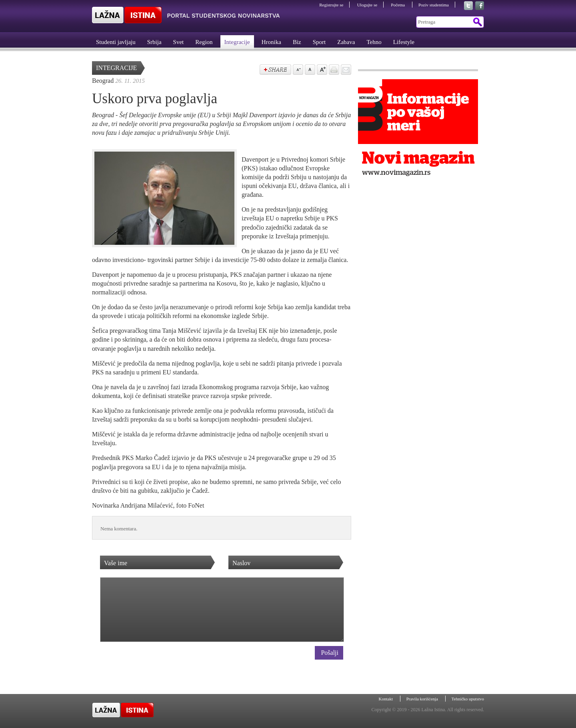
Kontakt (386, 699)
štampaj (333, 70)
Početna (398, 5)
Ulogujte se (367, 5)
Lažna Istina (186, 15)
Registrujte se (331, 5)
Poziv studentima (434, 5)
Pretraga (477, 22)
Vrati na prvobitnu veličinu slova (309, 70)
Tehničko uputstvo (468, 699)
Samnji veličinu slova (297, 70)
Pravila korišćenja (423, 699)
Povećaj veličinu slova (321, 70)
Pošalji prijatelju (345, 70)
